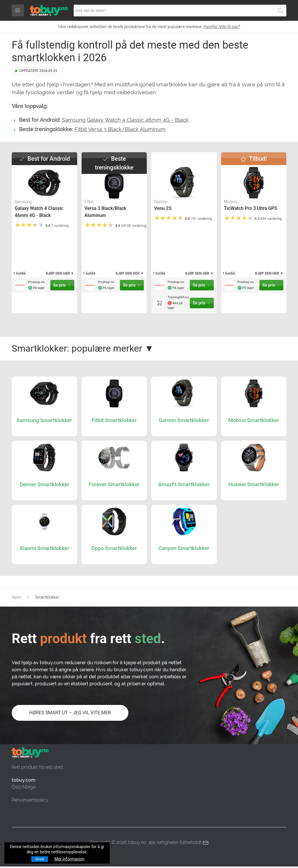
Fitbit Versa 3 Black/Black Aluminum (120, 129)
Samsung (23, 202)
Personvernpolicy (30, 800)
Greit (40, 859)
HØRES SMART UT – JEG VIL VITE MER (70, 713)
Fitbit (89, 202)
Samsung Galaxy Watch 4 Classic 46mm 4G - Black (125, 120)
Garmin (161, 202)
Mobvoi (231, 202)
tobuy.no (137, 842)
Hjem (17, 597)
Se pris (62, 285)
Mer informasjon (69, 859)
